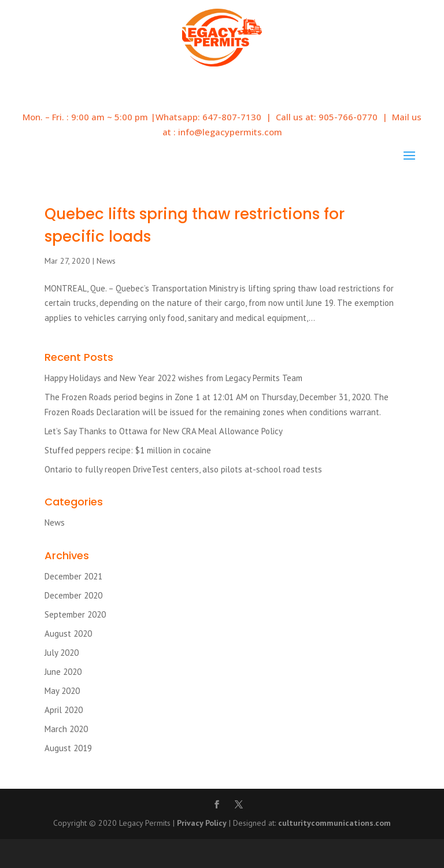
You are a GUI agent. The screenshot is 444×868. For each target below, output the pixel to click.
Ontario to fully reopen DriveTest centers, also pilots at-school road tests (183, 469)
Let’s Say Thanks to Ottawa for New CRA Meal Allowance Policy (164, 431)
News (106, 261)
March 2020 (66, 729)
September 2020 (75, 614)
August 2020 (68, 634)
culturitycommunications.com (334, 823)
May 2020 (62, 691)
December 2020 (73, 595)
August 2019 (68, 748)
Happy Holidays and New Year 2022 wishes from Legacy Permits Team (173, 378)
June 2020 (63, 672)
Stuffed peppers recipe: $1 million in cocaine (128, 450)
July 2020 (62, 653)
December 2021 (73, 576)
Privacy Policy (202, 823)
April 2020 (64, 710)
